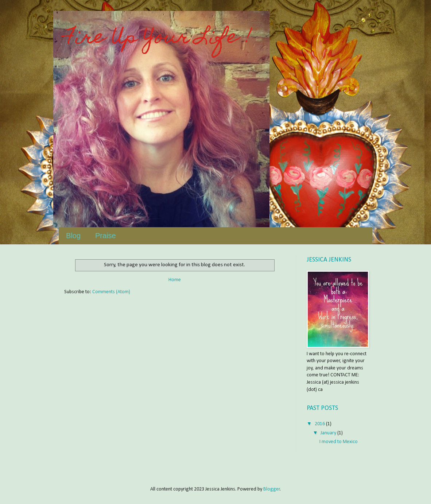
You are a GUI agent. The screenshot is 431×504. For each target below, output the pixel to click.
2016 (320, 424)
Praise (106, 236)
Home (175, 280)
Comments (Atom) (111, 292)
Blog (73, 236)
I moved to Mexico (339, 442)
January (329, 433)
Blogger (272, 489)
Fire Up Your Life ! (158, 38)
